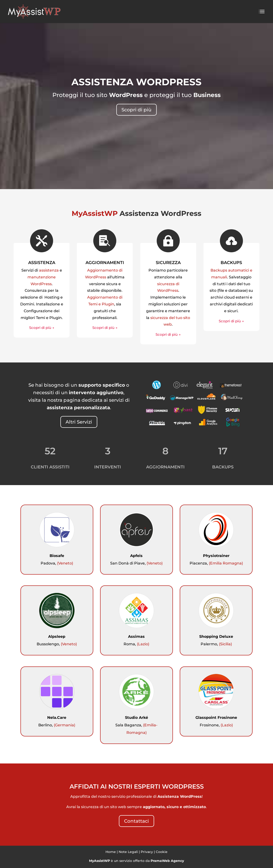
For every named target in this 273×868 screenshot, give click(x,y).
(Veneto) (65, 563)
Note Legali (128, 852)
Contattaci (136, 821)
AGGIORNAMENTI (105, 263)
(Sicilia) (225, 644)
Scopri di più (136, 110)
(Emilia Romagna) (226, 563)
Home (111, 852)
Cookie (162, 852)
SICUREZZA (168, 263)
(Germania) (64, 725)
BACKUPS (231, 263)
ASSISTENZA (42, 263)
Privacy (147, 852)
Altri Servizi (79, 422)
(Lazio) (143, 644)
